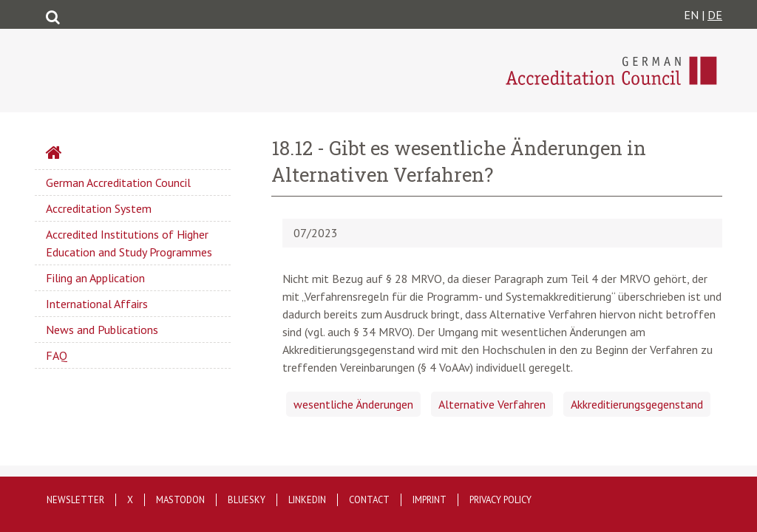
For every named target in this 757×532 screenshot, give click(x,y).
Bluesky (247, 500)
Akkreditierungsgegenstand (637, 404)
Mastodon (180, 500)
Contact (369, 500)
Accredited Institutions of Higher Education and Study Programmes (129, 243)
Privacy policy (500, 500)
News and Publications (102, 330)
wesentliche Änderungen (353, 404)
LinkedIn (307, 500)
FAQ (57, 355)
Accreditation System (99, 208)
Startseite (93, 154)
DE (715, 15)
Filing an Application (95, 278)
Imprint (430, 500)
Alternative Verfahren (492, 404)
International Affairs (97, 304)
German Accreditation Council (118, 183)
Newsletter (75, 500)
